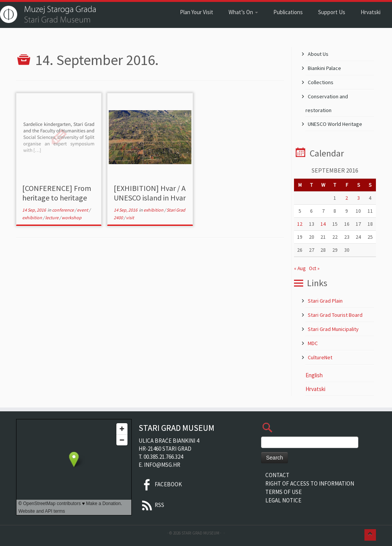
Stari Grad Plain (325, 301)
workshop (72, 218)
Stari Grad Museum (200, 533)
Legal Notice (283, 500)
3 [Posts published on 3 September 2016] (359, 198)
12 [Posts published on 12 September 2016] (300, 224)
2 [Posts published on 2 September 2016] (347, 198)
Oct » (314, 268)
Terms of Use (283, 492)
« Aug (300, 268)
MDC (313, 343)
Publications (288, 12)
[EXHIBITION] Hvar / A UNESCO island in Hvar (150, 193)
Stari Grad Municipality (333, 329)
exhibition (33, 218)
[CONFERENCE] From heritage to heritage (57, 193)
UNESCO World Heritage (335, 124)
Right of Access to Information (310, 483)
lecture (52, 218)
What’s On (243, 12)
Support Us (332, 12)
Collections (321, 82)
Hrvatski (371, 12)
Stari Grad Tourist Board (335, 315)
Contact (277, 475)
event (83, 210)
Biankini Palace (324, 68)
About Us (318, 54)
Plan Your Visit (197, 12)
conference (63, 210)
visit (130, 218)
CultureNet (320, 357)
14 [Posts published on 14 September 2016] (323, 224)
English (314, 375)
